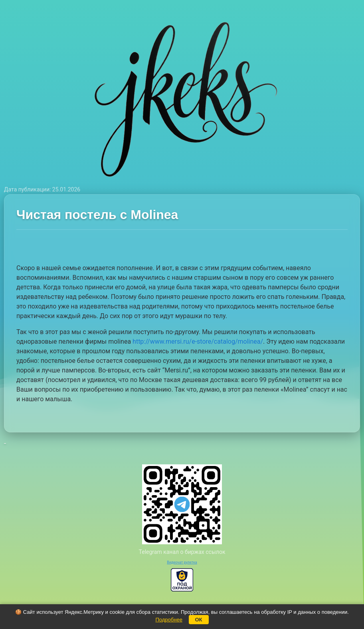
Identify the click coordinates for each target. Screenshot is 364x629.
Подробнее (169, 620)
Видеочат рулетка (182, 562)
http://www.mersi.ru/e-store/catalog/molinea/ (198, 341)
